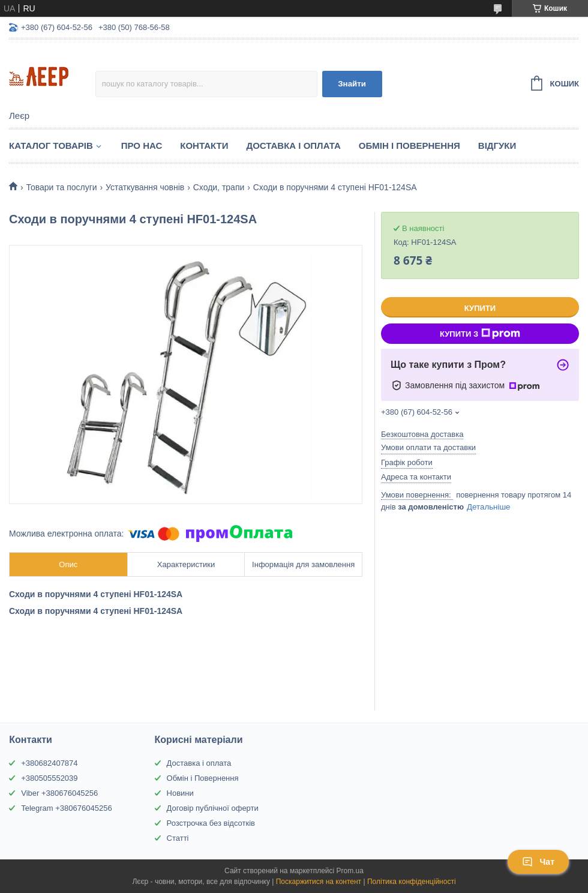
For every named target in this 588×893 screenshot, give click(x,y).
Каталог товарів (51, 146)
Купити (480, 308)
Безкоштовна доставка (422, 434)
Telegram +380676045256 (66, 808)
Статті (178, 838)
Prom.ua (350, 871)
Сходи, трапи (219, 187)
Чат (538, 862)
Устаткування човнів (145, 187)
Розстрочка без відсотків (211, 823)
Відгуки (497, 146)
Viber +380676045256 (59, 793)
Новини (180, 793)
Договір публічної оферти (213, 808)
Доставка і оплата (199, 763)
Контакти (204, 146)
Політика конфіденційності (412, 882)
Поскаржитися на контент (319, 882)
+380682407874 (49, 763)
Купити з (480, 334)
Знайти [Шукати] (352, 84)
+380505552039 (49, 778)
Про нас (142, 146)
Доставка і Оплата (293, 146)
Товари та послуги (61, 187)
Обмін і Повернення (409, 146)
